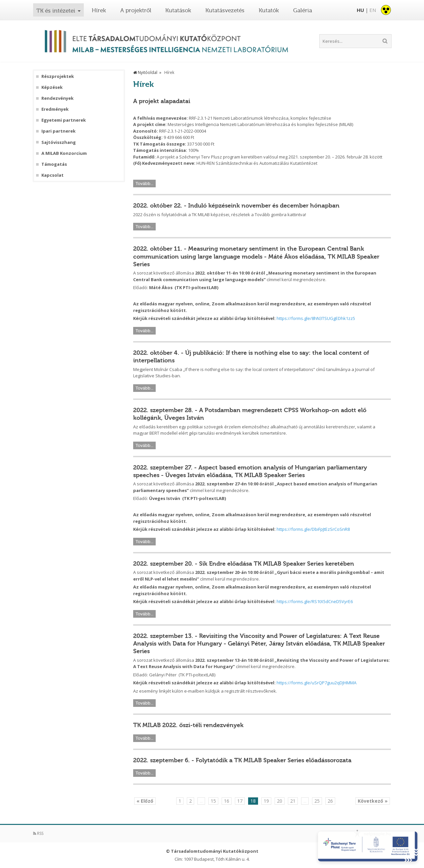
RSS (38, 833)
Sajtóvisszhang (59, 142)
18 (253, 801)
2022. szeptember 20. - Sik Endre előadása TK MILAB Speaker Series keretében (244, 564)
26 (330, 801)
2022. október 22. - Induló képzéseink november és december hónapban (236, 206)
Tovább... (144, 184)
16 (227, 801)
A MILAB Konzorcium (64, 153)
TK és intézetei (56, 11)
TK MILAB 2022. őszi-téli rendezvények (188, 725)
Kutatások (178, 10)
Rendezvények (57, 98)
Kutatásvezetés (225, 10)
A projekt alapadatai (162, 101)
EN (373, 10)
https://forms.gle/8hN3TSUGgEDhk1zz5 (316, 318)
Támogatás (54, 164)
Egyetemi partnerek (64, 120)
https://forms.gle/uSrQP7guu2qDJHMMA (317, 683)
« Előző (145, 801)
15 (213, 801)
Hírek (99, 10)
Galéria (303, 10)
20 (280, 801)
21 (293, 801)
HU (360, 10)
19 (266, 801)
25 (317, 801)
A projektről (136, 10)
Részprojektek (58, 76)
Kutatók (269, 10)
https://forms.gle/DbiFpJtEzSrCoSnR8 (313, 529)
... (201, 801)
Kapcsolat (53, 175)
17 (240, 801)
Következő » (373, 801)
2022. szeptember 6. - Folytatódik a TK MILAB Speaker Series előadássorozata (242, 760)
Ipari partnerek (58, 131)
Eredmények (55, 109)
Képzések (52, 87)
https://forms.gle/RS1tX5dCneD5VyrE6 (315, 601)
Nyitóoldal (145, 72)
